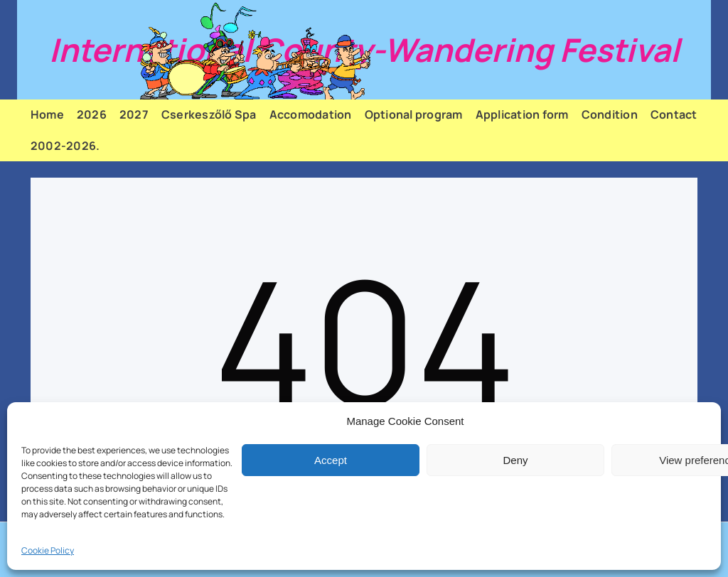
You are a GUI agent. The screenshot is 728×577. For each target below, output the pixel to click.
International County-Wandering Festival (364, 50)
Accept (331, 460)
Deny (515, 460)
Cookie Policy (48, 550)
